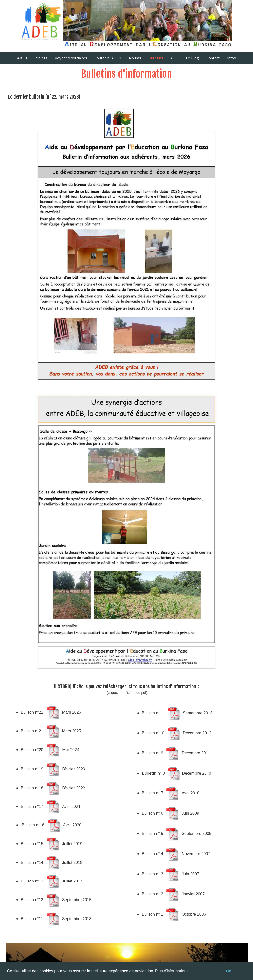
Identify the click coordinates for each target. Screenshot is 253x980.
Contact (213, 58)
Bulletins (156, 58)
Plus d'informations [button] (172, 971)
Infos (231, 58)
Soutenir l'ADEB (108, 58)
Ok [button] (228, 971)
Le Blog (192, 58)
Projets (41, 58)
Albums (135, 58)
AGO (174, 58)
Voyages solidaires (71, 58)
